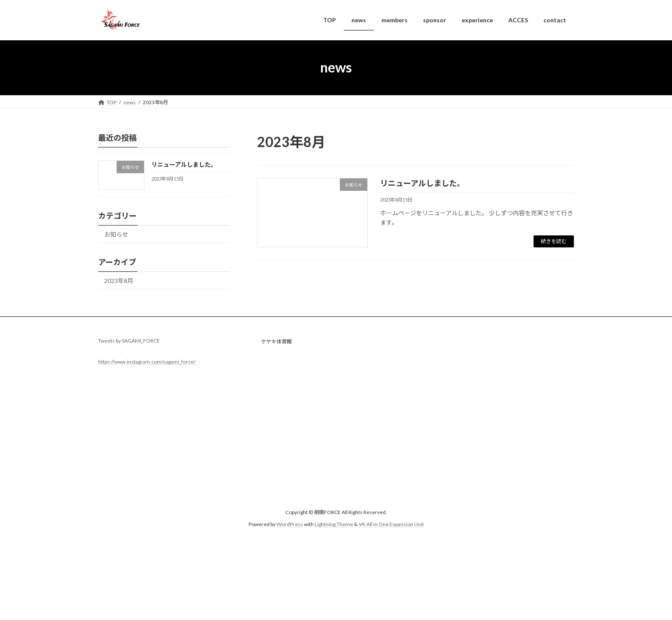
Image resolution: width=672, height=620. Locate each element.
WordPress (290, 525)
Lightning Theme (334, 525)
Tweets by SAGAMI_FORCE (129, 341)
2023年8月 (119, 281)
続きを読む (554, 241)
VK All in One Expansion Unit (391, 525)
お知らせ (116, 234)
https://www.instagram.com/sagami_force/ (147, 362)
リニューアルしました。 (422, 183)
